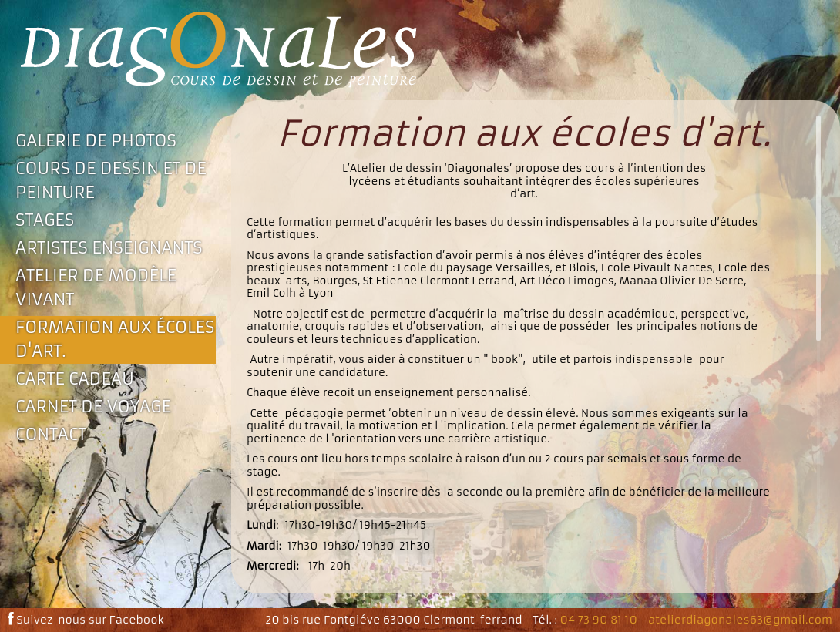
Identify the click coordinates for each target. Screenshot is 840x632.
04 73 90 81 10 (599, 620)
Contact (51, 434)
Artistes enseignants (109, 248)
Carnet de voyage (93, 407)
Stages (45, 220)
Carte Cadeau (75, 379)
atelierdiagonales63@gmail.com (740, 620)
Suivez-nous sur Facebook (86, 620)
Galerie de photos (96, 141)
